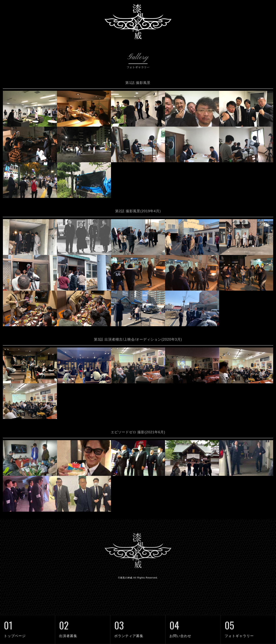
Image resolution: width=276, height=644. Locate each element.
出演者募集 (83, 626)
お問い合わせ (193, 626)
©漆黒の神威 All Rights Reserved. (138, 604)
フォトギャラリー (248, 626)
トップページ (28, 626)
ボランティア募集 (138, 626)
